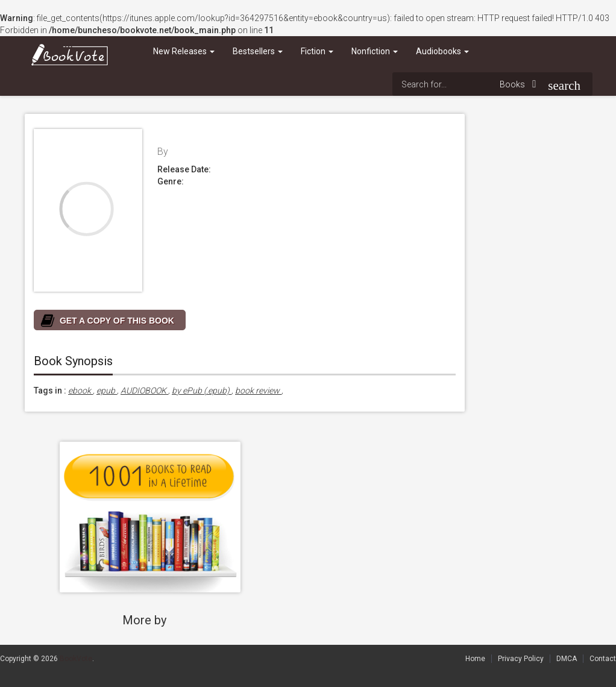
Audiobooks (442, 51)
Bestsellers (258, 51)
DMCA (567, 659)
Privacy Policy (521, 659)
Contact (603, 659)
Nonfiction (375, 51)
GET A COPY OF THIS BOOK (117, 321)
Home (475, 659)
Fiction (317, 51)
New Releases (184, 51)
